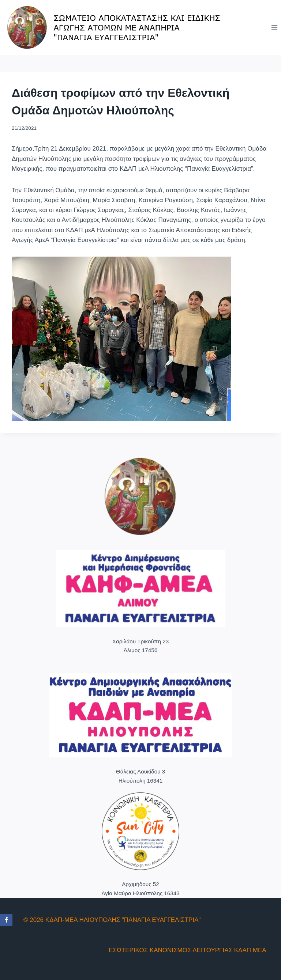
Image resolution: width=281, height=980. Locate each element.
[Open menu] (274, 27)
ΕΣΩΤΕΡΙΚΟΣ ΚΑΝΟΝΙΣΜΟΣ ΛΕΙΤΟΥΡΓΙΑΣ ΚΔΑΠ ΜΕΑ (187, 950)
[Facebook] (6, 920)
